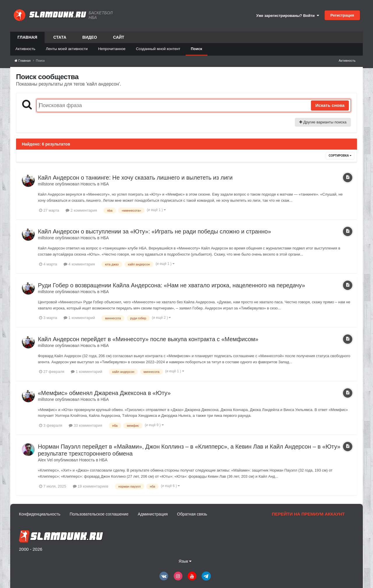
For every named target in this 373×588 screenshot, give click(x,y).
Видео (90, 37)
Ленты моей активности (67, 49)
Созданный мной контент (158, 49)
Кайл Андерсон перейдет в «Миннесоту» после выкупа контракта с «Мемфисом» (148, 339)
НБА (105, 184)
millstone (46, 184)
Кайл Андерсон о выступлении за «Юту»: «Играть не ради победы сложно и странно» (154, 231)
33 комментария (86, 425)
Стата (60, 37)
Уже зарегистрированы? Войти (288, 16)
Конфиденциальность (40, 514)
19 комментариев (91, 486)
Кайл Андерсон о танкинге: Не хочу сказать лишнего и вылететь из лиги (135, 178)
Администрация (153, 514)
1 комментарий (79, 318)
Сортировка (340, 156)
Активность (25, 49)
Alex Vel (45, 460)
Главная (27, 39)
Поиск (197, 49)
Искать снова (330, 105)
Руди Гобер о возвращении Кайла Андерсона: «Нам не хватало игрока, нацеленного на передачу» (171, 285)
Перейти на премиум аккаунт (308, 514)
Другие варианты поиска (323, 122)
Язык (185, 561)
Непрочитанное (112, 49)
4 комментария (79, 264)
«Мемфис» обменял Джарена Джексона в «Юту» (104, 393)
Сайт (119, 37)
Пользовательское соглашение (99, 514)
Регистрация (342, 15)
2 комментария (81, 210)
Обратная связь (192, 514)
